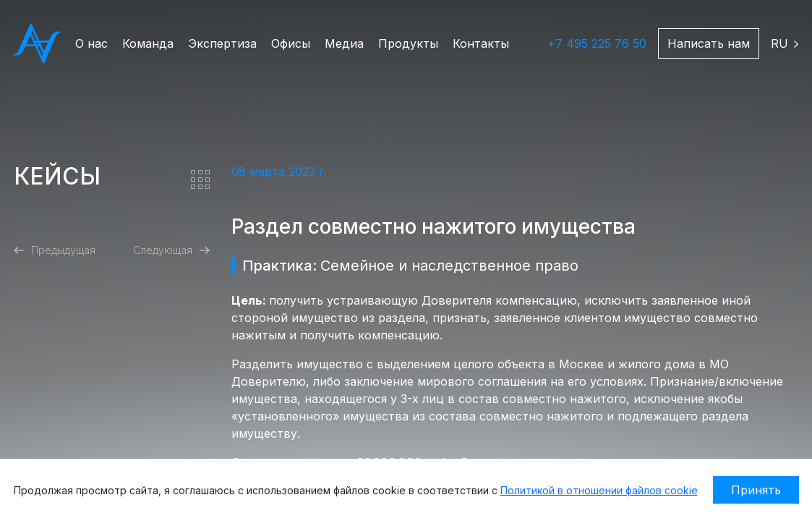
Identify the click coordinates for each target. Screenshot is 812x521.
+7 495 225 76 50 (597, 43)
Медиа (344, 43)
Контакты (481, 43)
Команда (148, 43)
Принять (756, 490)
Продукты (408, 43)
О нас (91, 43)
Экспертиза (222, 43)
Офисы (291, 43)
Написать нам (709, 43)
